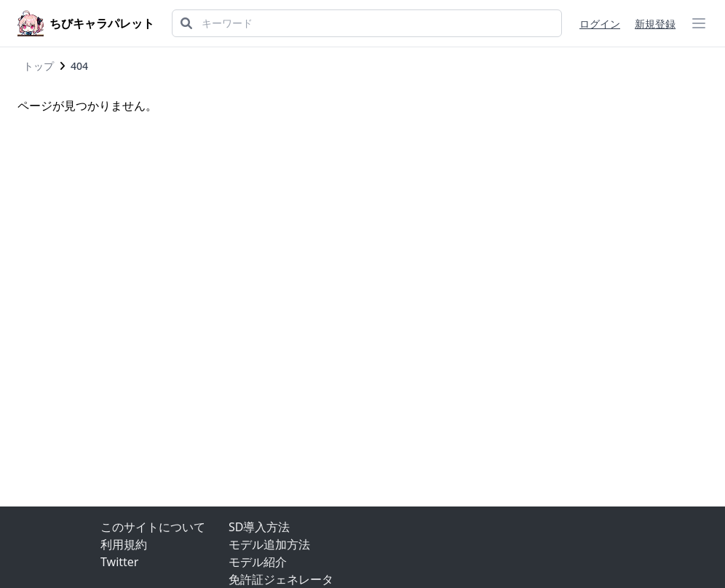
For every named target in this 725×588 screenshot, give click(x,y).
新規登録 (655, 24)
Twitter (119, 562)
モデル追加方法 (269, 544)
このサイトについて (153, 527)
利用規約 (124, 544)
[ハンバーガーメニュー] (699, 23)
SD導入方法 (259, 527)
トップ (39, 66)
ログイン (600, 24)
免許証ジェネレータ (281, 579)
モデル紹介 (258, 562)
